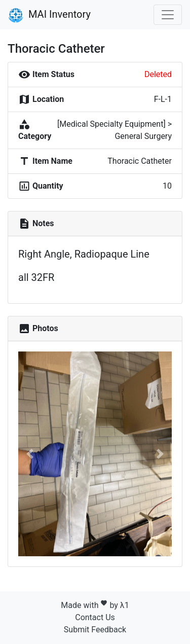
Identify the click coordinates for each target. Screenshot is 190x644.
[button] (30, 454)
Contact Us (95, 617)
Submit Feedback (95, 630)
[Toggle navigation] (168, 15)
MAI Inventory (49, 15)
